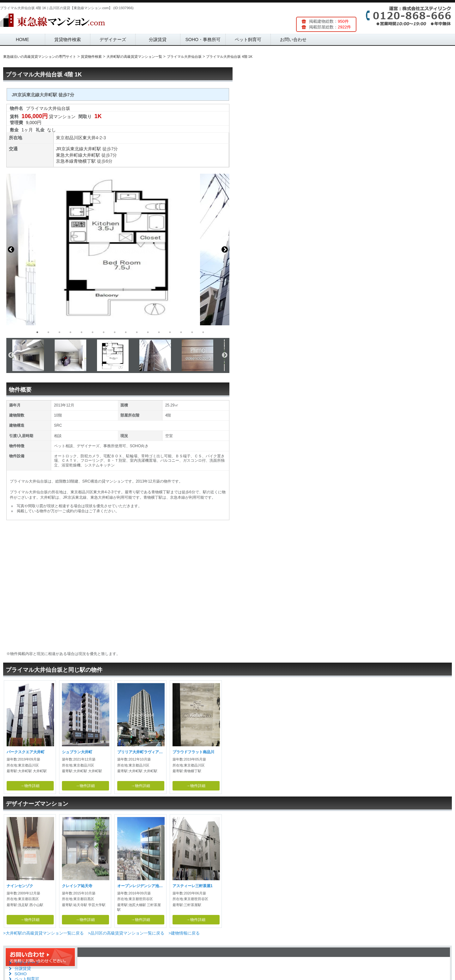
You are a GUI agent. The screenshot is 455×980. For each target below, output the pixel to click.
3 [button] (59, 332)
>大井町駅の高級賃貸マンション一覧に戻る (43, 933)
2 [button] (48, 332)
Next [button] (225, 250)
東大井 (89, 138)
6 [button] (93, 332)
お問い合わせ (293, 39)
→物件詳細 (30, 786)
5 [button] (82, 332)
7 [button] (104, 332)
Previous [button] (11, 250)
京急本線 (65, 161)
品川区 (76, 138)
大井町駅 (92, 149)
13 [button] (170, 332)
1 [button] (37, 332)
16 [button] (203, 332)
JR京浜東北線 (70, 149)
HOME (22, 39)
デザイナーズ (113, 39)
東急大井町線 (69, 155)
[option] (118, 250)
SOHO (21, 974)
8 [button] (115, 332)
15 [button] (192, 332)
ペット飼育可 (248, 39)
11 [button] (148, 332)
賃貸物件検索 (68, 39)
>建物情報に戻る (184, 933)
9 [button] (126, 332)
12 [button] (159, 332)
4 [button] (70, 332)
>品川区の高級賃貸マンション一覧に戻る (126, 933)
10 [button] (137, 332)
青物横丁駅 (85, 161)
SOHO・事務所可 (203, 39)
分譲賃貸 (158, 39)
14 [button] (181, 332)
